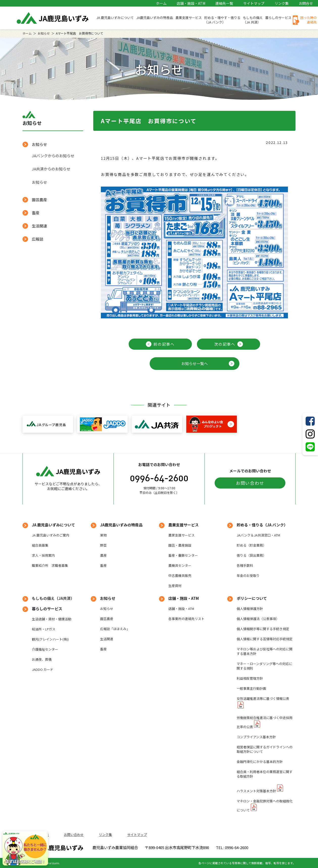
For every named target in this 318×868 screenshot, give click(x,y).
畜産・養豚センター (183, 555)
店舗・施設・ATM (191, 3)
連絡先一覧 (224, 3)
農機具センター (180, 565)
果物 (103, 535)
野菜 (103, 545)
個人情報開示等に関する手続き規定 (263, 629)
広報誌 (38, 239)
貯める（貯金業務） (251, 545)
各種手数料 (245, 565)
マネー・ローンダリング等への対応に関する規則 (264, 666)
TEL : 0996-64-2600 (232, 847)
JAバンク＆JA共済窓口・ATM (258, 535)
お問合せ (306, 3)
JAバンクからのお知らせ (53, 156)
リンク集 (282, 3)
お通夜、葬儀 (42, 659)
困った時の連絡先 (309, 20)
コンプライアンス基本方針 (256, 737)
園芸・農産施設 (180, 545)
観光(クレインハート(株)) (50, 639)
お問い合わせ (250, 483)
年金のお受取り (248, 576)
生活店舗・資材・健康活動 (52, 619)
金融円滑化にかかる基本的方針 (260, 762)
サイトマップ (254, 3)
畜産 (36, 213)
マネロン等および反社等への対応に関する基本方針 (265, 651)
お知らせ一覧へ (195, 363)
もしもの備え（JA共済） (53, 598)
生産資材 (175, 586)
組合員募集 (40, 545)
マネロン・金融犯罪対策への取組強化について (265, 806)
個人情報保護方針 (250, 609)
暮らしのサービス (278, 18)
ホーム (161, 3)
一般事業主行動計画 (251, 688)
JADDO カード (43, 669)
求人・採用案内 (43, 555)
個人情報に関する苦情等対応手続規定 (265, 639)
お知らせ (44, 33)
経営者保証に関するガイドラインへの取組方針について (265, 749)
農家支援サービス (181, 535)
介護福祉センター (45, 649)
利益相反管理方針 (250, 678)
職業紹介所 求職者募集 (50, 565)
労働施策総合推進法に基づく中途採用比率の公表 (265, 722)
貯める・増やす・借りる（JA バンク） (222, 20)
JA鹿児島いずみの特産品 (155, 18)
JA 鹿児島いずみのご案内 (51, 535)
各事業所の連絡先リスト (186, 619)
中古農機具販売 (180, 576)
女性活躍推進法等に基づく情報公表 (263, 698)
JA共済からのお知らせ (51, 169)
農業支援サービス (189, 18)
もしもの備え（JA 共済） (253, 20)
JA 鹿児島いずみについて (115, 18)
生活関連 (39, 226)
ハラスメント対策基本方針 (256, 791)
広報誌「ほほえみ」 (115, 629)
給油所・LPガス (44, 629)
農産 (103, 555)
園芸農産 (39, 200)
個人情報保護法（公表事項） (258, 619)
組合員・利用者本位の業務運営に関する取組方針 (265, 774)
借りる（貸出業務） (251, 555)
